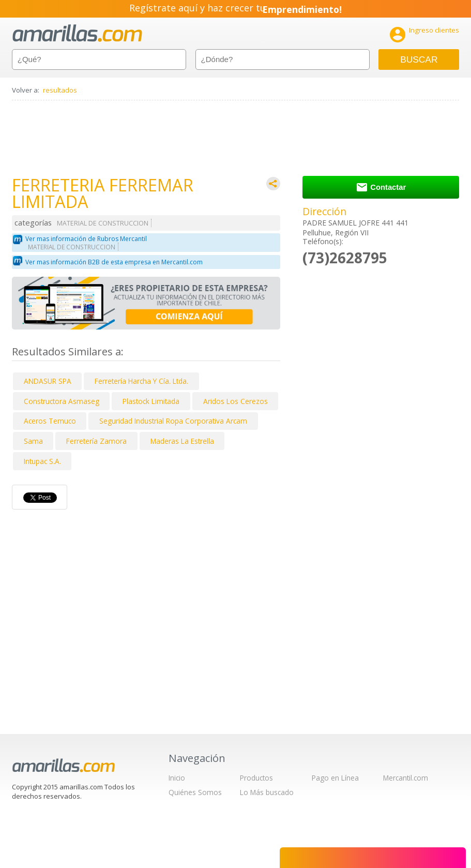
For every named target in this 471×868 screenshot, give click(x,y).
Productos (256, 778)
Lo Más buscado (267, 792)
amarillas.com (77, 33)
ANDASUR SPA (48, 381)
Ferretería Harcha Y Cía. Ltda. (141, 381)
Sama (33, 441)
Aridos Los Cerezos (236, 401)
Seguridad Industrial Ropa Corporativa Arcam (173, 421)
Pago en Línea (335, 778)
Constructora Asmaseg (62, 401)
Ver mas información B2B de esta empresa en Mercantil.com (114, 262)
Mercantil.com (406, 778)
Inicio (177, 778)
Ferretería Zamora (96, 441)
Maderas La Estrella (182, 441)
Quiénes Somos (195, 792)
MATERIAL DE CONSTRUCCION (103, 223)
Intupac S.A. (42, 461)
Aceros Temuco (50, 421)
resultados (60, 90)
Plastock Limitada (151, 401)
